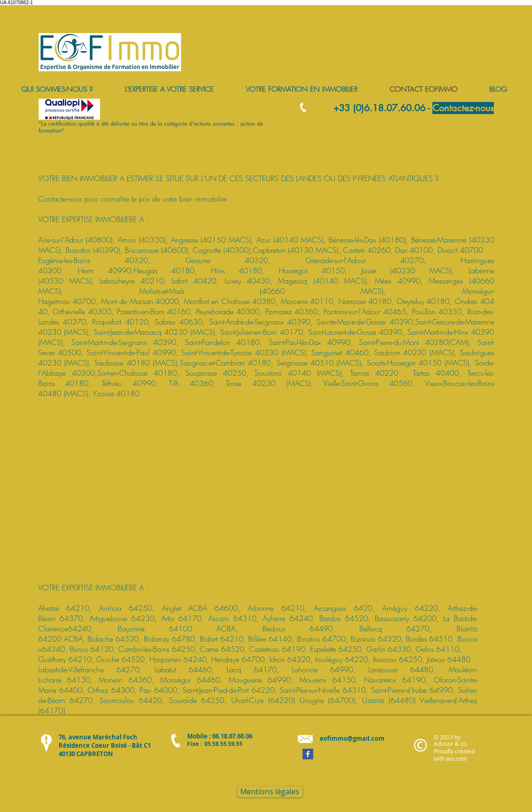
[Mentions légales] (270, 792)
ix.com (458, 758)
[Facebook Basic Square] (308, 754)
